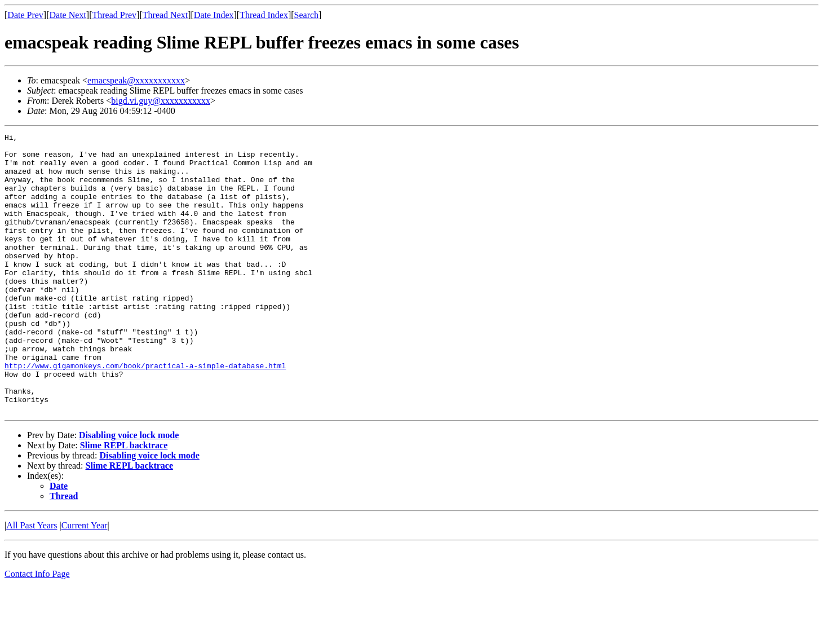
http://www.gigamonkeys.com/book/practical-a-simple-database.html (145, 413)
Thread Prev (114, 15)
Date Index (214, 15)
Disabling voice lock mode (129, 491)
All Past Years (32, 581)
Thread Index (264, 15)
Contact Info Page (37, 630)
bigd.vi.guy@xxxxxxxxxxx (161, 101)
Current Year (85, 581)
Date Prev (25, 15)
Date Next (68, 15)
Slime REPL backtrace (124, 501)
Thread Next (165, 15)
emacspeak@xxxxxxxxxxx (136, 80)
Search (307, 15)
